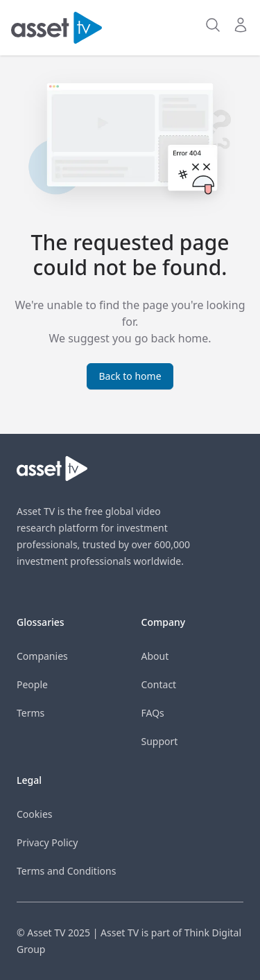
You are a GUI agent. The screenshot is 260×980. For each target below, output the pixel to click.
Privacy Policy (47, 842)
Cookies (34, 814)
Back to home (130, 376)
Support (160, 741)
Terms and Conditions (66, 871)
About (155, 656)
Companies (42, 656)
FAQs (153, 713)
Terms (31, 713)
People (32, 684)
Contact (159, 684)
